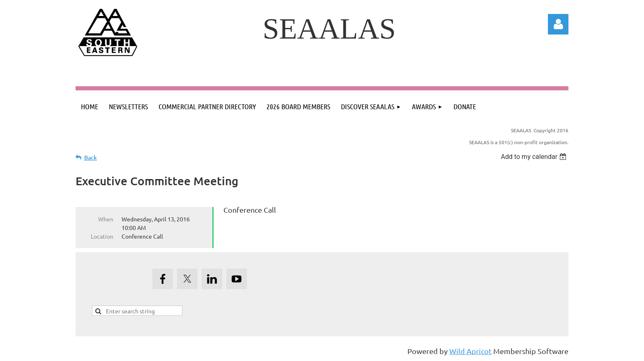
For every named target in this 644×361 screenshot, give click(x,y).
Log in (558, 24)
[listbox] (535, 157)
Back (91, 158)
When (106, 219)
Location (102, 236)
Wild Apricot (470, 351)
